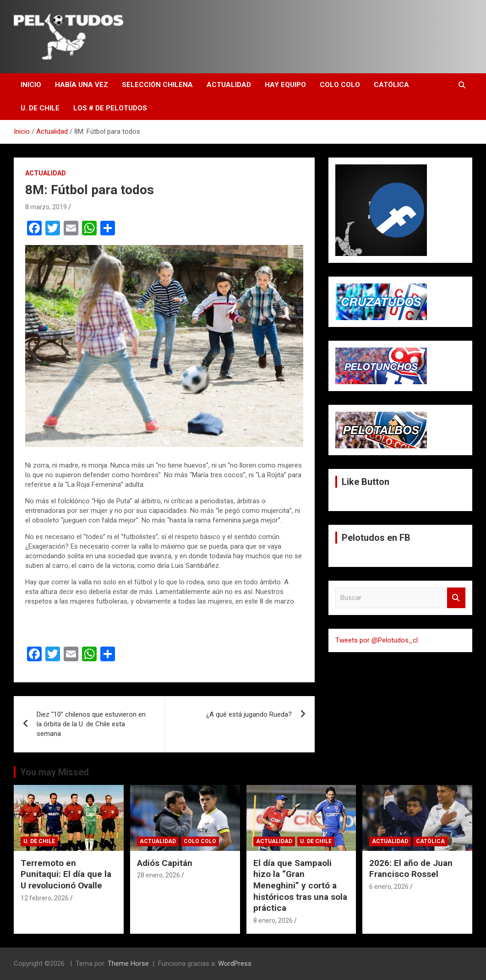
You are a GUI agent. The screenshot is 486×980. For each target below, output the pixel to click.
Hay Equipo (285, 85)
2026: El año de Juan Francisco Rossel (411, 869)
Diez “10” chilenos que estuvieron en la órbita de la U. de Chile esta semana (91, 724)
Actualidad (229, 85)
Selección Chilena (157, 85)
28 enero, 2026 (158, 875)
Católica (391, 85)
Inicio (31, 85)
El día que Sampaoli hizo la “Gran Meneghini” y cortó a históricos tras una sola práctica (300, 886)
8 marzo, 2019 (46, 207)
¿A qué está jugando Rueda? (249, 714)
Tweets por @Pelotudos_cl (377, 640)
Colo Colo (340, 85)
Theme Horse (128, 964)
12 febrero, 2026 (45, 898)
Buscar (456, 598)
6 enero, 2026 (389, 887)
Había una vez (82, 85)
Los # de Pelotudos (110, 108)
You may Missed (55, 772)
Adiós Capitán (165, 863)
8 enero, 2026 (273, 920)
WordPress (235, 964)
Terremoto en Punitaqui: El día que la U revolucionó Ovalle (66, 874)
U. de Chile (40, 108)
